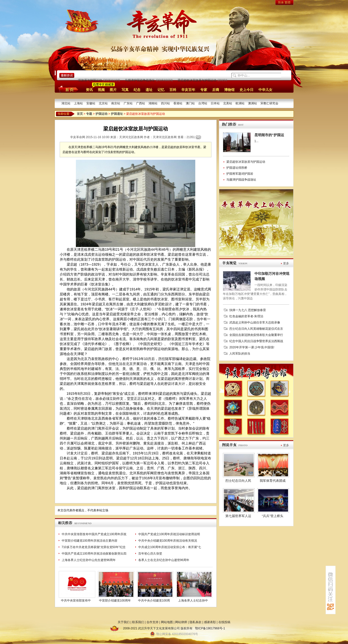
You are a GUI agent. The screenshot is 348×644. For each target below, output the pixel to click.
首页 (68, 89)
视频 (101, 90)
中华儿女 (265, 90)
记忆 (161, 90)
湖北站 (66, 103)
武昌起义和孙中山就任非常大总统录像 (255, 322)
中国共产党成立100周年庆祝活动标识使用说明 (169, 534)
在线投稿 (224, 622)
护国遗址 (117, 114)
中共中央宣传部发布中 (76, 601)
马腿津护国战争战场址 (141, 80)
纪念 (137, 90)
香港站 (178, 103)
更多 (286, 263)
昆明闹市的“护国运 (269, 135)
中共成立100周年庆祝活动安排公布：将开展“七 (170, 547)
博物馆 (229, 90)
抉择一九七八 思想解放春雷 (248, 310)
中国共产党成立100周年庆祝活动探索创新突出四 (94, 554)
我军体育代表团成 (273, 481)
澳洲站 (252, 103)
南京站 (116, 103)
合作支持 (152, 622)
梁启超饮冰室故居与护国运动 (84, 80)
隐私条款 (196, 622)
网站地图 (167, 622)
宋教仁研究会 (269, 103)
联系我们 (138, 622)
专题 (89, 114)
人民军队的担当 (240, 354)
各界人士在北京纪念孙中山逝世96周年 (164, 560)
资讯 (89, 90)
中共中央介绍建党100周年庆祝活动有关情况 (168, 541)
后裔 (216, 90)
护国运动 (101, 114)
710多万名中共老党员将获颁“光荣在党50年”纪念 (94, 547)
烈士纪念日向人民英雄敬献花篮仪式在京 (256, 329)
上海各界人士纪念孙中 (193, 601)
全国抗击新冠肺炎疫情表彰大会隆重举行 (256, 335)
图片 (113, 90)
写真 (125, 90)
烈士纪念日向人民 (238, 481)
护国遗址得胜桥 (237, 168)
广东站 (128, 103)
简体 (281, 2)
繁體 (288, 2)
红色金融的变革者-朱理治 (246, 316)
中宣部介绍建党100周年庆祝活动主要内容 (90, 541)
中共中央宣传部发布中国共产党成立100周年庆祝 (94, 534)
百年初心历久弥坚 (150, 554)
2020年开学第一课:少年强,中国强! (252, 347)
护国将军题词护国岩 (240, 174)
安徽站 (91, 103)
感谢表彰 (210, 622)
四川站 (165, 103)
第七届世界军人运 (238, 516)
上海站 (78, 103)
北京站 (103, 103)
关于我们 (124, 622)
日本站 (215, 103)
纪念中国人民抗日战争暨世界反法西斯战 (256, 341)
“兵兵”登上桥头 (273, 516)
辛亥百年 (188, 90)
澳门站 (190, 103)
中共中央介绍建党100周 (154, 601)
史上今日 (247, 90)
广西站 (141, 103)
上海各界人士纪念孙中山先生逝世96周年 (89, 560)
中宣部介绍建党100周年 (115, 601)
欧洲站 (240, 103)
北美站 (228, 103)
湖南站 (153, 103)
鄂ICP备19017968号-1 (210, 628)
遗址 (149, 90)
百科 (173, 90)
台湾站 (203, 103)
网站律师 (181, 622)
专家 (204, 90)
